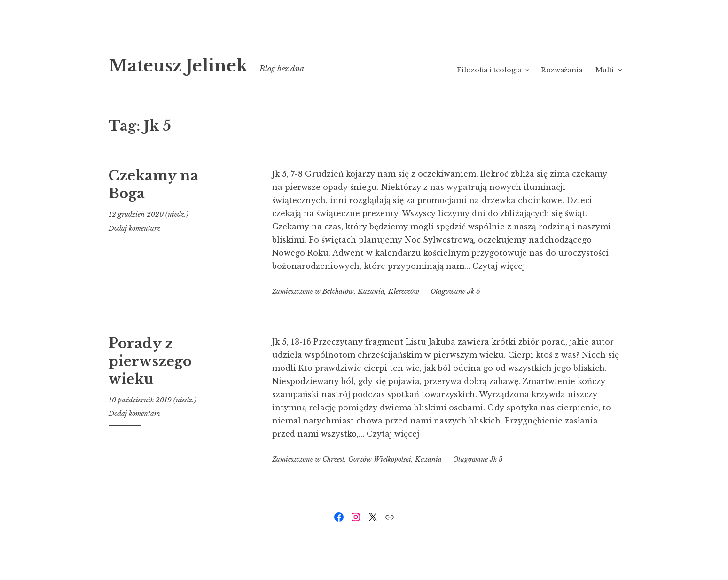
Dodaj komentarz (134, 228)
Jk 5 (474, 291)
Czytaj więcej (499, 266)
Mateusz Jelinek (202, 64)
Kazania (371, 291)
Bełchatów (338, 291)
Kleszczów (404, 291)
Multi (605, 70)
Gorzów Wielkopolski (380, 459)
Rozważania (562, 70)
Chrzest (333, 459)
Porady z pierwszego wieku (150, 361)
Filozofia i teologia (489, 70)
